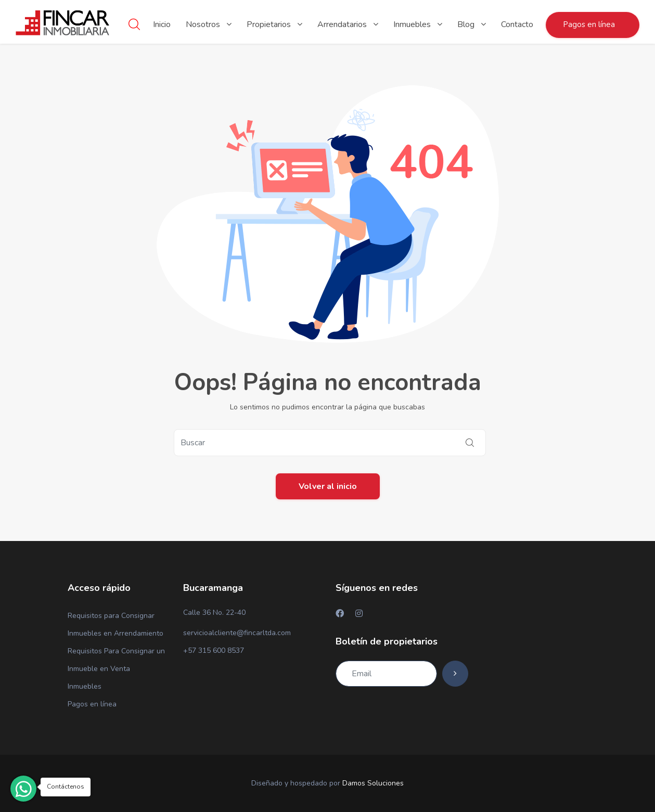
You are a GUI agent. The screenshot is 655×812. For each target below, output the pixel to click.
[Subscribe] (455, 674)
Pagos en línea (92, 704)
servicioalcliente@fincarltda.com (237, 633)
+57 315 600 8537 (214, 650)
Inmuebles (85, 686)
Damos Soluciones (373, 783)
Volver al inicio (328, 486)
